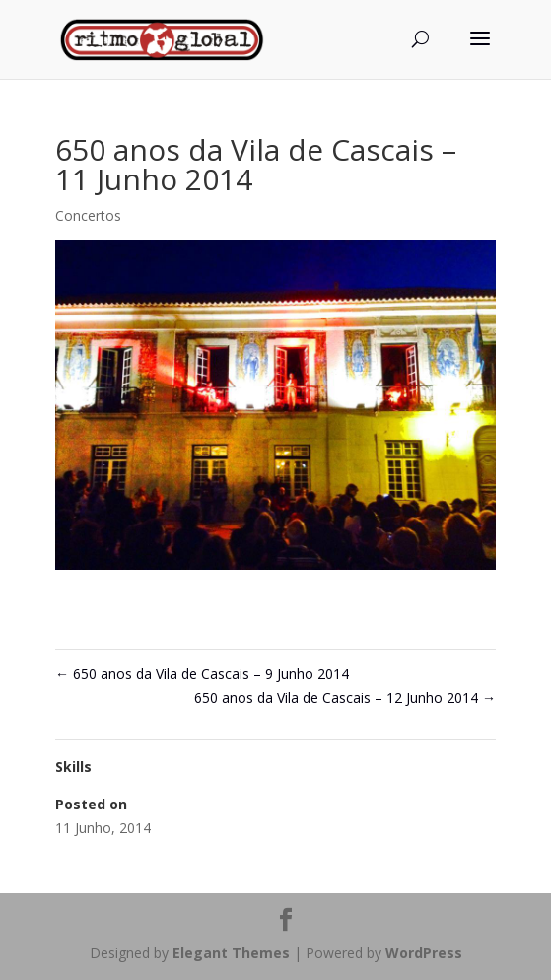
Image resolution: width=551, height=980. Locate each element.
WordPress (424, 953)
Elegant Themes (231, 953)
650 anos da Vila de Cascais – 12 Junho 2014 (345, 698)
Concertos (88, 215)
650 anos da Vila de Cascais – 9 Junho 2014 (202, 674)
